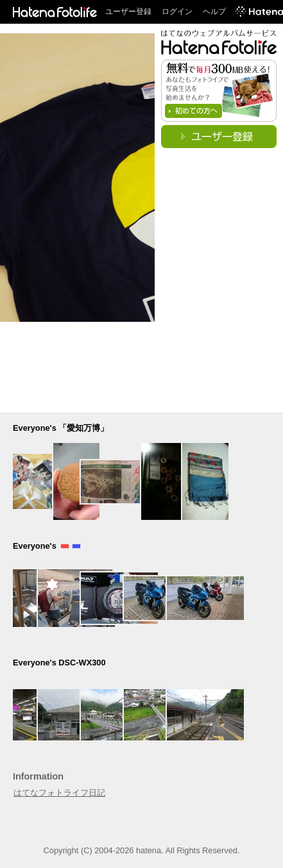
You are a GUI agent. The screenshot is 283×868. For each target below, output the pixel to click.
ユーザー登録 (128, 12)
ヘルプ (214, 12)
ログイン (177, 12)
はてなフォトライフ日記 (59, 793)
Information (38, 776)
